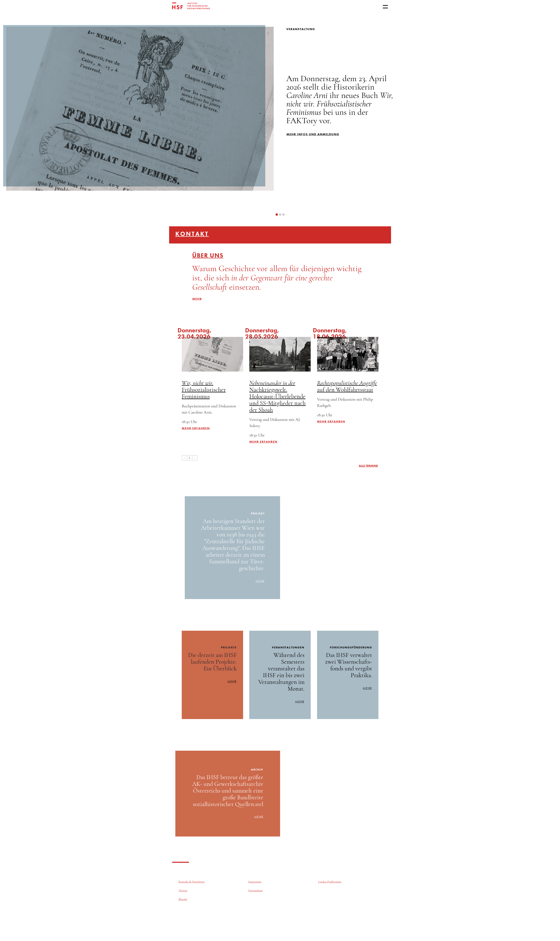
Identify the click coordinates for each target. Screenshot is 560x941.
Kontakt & (185, 882)
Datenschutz (256, 891)
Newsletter (198, 882)
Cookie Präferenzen (330, 882)
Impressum (255, 882)
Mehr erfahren (196, 428)
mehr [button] (197, 299)
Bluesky (183, 899)
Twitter (183, 891)
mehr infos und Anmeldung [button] (313, 134)
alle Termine (368, 466)
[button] (277, 215)
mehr (260, 581)
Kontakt (192, 234)
